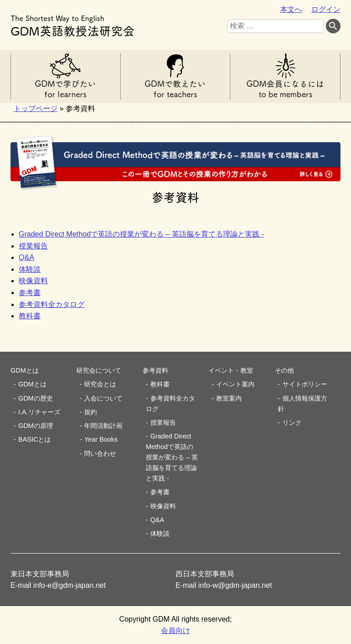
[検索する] (333, 26)
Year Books (101, 439)
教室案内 (229, 398)
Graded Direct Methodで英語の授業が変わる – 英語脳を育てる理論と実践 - (141, 234)
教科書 (30, 316)
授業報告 (33, 246)
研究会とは (100, 384)
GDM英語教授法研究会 (73, 25)
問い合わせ (100, 454)
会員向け (175, 631)
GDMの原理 (36, 426)
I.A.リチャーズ (39, 412)
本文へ (291, 9)
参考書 (30, 293)
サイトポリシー (305, 384)
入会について (103, 398)
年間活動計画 (103, 426)
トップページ (36, 108)
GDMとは (32, 384)
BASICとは (35, 439)
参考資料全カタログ (52, 304)
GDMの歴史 (36, 398)
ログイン (326, 9)
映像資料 (33, 281)
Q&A (27, 257)
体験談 (30, 269)
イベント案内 (235, 384)
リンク (292, 422)
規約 (90, 412)
